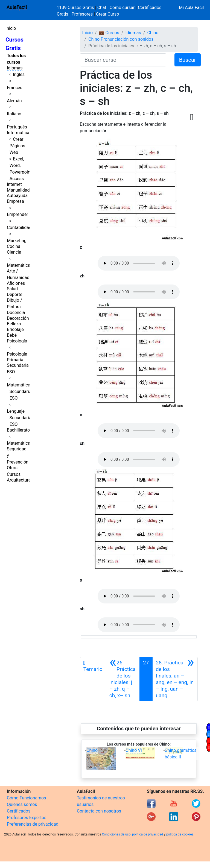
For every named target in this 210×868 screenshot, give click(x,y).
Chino (153, 33)
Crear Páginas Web (17, 146)
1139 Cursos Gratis (76, 8)
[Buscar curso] (123, 60)
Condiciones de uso (116, 834)
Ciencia (14, 252)
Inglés (19, 74)
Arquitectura (19, 480)
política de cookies (180, 834)
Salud (12, 289)
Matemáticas (20, 265)
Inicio (11, 28)
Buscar (188, 60)
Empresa (15, 201)
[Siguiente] (175, 679)
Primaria (15, 360)
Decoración (18, 318)
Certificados (19, 811)
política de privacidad (148, 834)
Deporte (15, 294)
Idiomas (15, 68)
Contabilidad (19, 228)
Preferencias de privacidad (33, 824)
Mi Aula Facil (191, 8)
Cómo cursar (122, 8)
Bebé (12, 335)
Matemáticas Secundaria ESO (20, 392)
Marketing (17, 241)
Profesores (82, 14)
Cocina (14, 246)
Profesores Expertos (27, 818)
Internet (14, 184)
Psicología (17, 341)
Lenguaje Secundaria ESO (19, 418)
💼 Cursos (109, 33)
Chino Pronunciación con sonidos (121, 39)
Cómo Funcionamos (26, 798)
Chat (102, 8)
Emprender (17, 214)
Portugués (17, 127)
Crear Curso (107, 14)
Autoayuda (17, 196)
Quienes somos (22, 804)
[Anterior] (123, 679)
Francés (14, 88)
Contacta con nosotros (99, 811)
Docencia (16, 313)
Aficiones (16, 283)
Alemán (14, 101)
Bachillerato (18, 430)
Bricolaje (15, 329)
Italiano (14, 114)
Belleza (14, 324)
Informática (18, 133)
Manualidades (21, 190)
